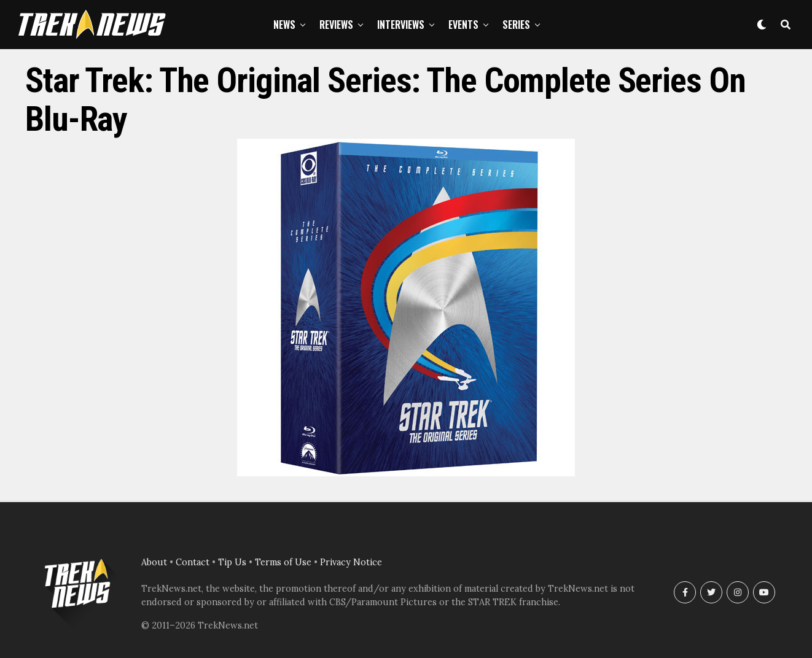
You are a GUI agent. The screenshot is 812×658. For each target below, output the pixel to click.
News (284, 25)
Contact (193, 562)
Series (516, 25)
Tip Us (232, 562)
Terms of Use (283, 562)
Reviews (336, 25)
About (154, 562)
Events (463, 25)
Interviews (401, 25)
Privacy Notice (351, 562)
